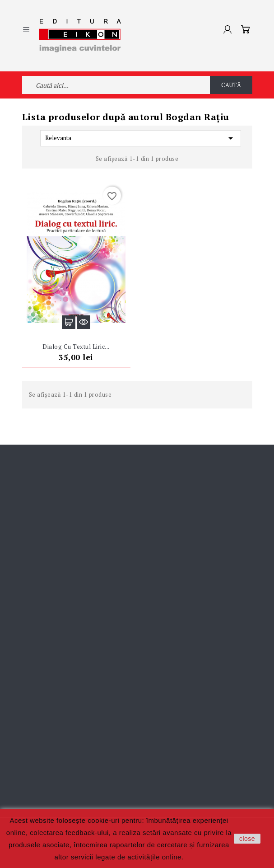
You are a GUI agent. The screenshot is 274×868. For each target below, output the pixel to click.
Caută (231, 85)
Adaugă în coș (69, 322)
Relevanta (141, 138)
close (247, 839)
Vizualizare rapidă (84, 322)
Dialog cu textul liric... (76, 347)
